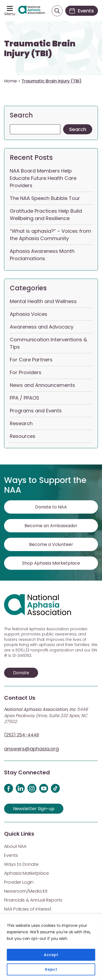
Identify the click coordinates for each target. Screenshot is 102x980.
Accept (51, 955)
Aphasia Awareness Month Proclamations (42, 255)
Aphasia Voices (29, 314)
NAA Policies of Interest (28, 909)
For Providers (26, 372)
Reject (51, 969)
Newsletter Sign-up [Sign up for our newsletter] (34, 809)
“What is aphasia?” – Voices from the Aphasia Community (50, 235)
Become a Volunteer (51, 544)
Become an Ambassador (51, 526)
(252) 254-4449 (21, 735)
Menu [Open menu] (10, 14)
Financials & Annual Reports (33, 900)
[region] (51, 947)
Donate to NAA (51, 507)
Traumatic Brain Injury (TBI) (40, 49)
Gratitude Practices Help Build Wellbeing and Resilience (46, 215)
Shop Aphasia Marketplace (51, 563)
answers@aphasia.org (31, 749)
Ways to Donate (21, 864)
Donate (21, 673)
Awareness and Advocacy (42, 327)
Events (11, 855)
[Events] (82, 11)
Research (21, 423)
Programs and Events (36, 411)
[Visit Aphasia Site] (32, 11)
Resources (23, 436)
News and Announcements (42, 385)
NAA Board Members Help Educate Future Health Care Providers (43, 178)
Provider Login (19, 882)
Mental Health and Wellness (43, 301)
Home (10, 81)
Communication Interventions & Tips (48, 343)
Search (21, 115)
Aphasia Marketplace (27, 873)
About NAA (15, 846)
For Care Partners (31, 360)
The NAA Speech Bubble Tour (45, 198)
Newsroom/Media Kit (26, 891)
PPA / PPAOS (24, 398)
